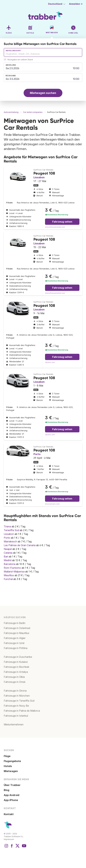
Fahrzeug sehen (62, 222)
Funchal (8, 579)
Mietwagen (11, 771)
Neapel (8, 549)
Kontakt (9, 814)
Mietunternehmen (14, 724)
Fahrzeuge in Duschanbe (18, 657)
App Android (11, 795)
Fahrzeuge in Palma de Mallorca (22, 711)
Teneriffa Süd (11, 530)
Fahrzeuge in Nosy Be (16, 706)
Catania (8, 553)
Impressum (9, 839)
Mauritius (9, 575)
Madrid (8, 560)
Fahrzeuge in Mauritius (16, 633)
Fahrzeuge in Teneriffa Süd (19, 701)
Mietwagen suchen (43, 93)
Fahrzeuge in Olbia (14, 677)
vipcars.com (50, 362)
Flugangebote (12, 761)
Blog (6, 790)
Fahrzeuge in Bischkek (16, 667)
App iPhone (11, 800)
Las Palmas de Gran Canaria (20, 545)
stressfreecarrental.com (55, 227)
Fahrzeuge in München (17, 696)
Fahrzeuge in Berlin (15, 623)
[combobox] (43, 52)
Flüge (7, 756)
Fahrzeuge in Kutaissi (16, 662)
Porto (37, 454)
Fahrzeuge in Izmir (14, 643)
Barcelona (10, 564)
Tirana (7, 526)
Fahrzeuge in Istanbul (16, 716)
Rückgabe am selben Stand (20, 60)
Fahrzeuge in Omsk (15, 682)
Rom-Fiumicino (12, 568)
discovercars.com (52, 504)
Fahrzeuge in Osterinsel (17, 628)
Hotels (8, 766)
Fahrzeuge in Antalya (16, 672)
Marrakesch (10, 541)
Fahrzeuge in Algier (15, 638)
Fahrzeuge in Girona (15, 691)
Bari (6, 556)
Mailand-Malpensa (14, 572)
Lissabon (39, 177)
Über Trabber (12, 785)
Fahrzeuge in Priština (16, 648)
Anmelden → (76, 4)
